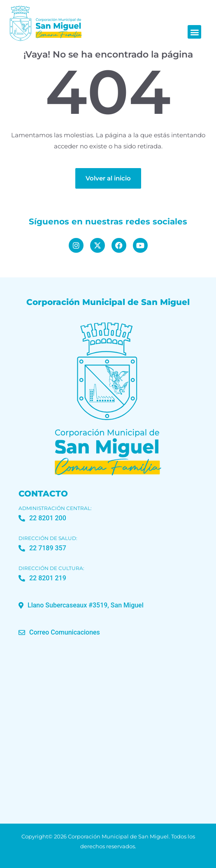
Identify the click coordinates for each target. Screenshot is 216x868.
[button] (194, 32)
